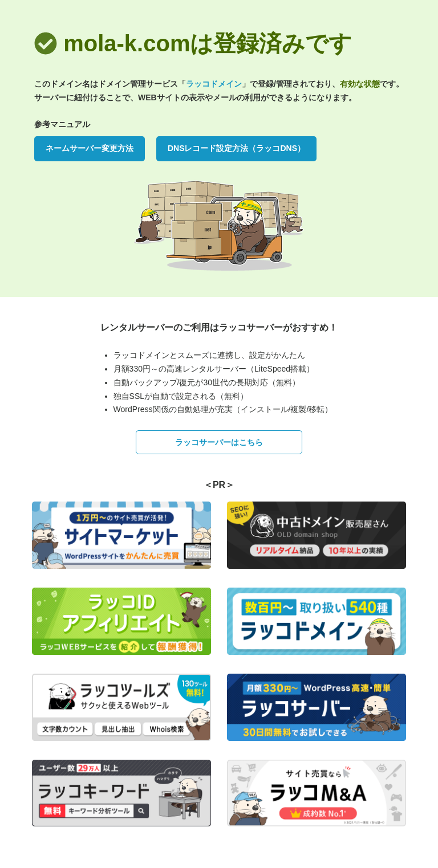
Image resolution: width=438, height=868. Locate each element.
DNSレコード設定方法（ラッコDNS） (236, 148)
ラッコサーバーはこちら (219, 442)
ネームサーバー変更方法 (90, 148)
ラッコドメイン (214, 84)
